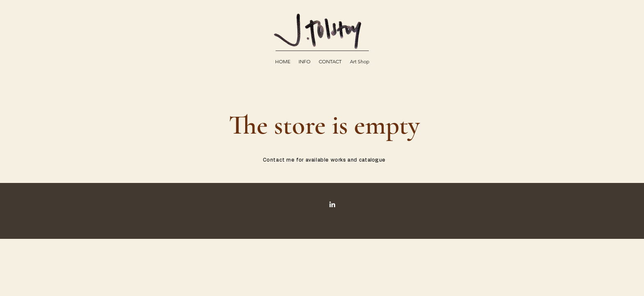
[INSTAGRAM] (332, 204)
